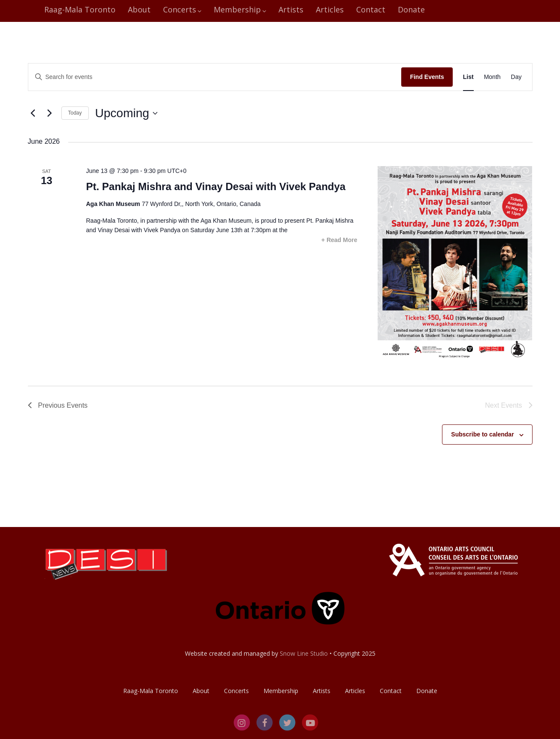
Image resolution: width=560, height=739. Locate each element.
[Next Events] (50, 113)
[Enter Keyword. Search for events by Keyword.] (215, 77)
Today (75, 113)
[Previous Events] (33, 113)
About (139, 9)
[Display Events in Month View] (492, 77)
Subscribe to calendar (482, 434)
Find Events (427, 77)
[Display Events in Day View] (516, 77)
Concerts (182, 9)
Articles (330, 9)
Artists (291, 9)
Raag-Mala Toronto (80, 9)
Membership (240, 9)
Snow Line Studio (304, 653)
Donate (411, 9)
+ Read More (339, 240)
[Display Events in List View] (468, 77)
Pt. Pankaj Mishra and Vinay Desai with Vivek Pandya (216, 186)
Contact (371, 9)
